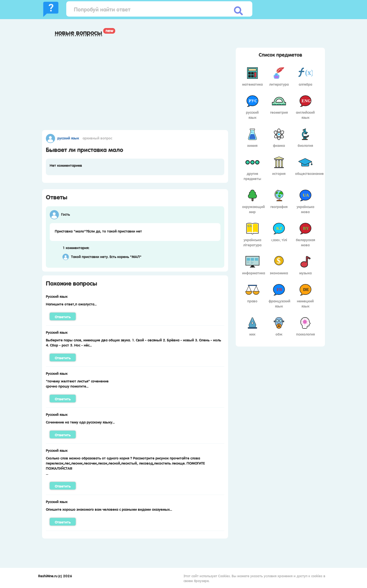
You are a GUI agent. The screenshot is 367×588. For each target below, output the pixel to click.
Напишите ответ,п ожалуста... (71, 304)
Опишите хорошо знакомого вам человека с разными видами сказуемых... (109, 509)
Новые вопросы (78, 32)
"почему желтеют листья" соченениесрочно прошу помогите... (77, 383)
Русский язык (68, 138)
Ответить (63, 316)
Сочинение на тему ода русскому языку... (80, 422)
